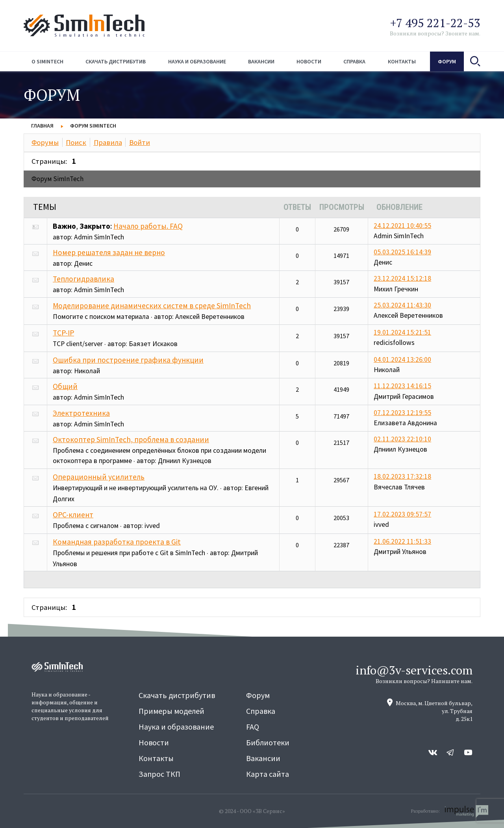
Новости (309, 61)
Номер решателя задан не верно (109, 252)
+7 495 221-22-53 (435, 23)
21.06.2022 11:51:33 (402, 541)
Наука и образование (197, 61)
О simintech (47, 61)
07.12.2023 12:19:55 (402, 413)
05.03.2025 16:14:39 (402, 252)
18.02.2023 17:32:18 (402, 476)
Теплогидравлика (83, 279)
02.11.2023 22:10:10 (402, 439)
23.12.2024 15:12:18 (402, 278)
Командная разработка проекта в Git (117, 542)
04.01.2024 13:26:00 (402, 359)
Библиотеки (268, 742)
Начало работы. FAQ (148, 226)
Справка (354, 61)
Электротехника (81, 413)
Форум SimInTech (93, 126)
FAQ (253, 727)
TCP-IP (63, 333)
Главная (42, 126)
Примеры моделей (171, 711)
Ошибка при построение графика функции (128, 360)
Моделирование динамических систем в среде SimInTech (152, 306)
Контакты (402, 61)
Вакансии (261, 61)
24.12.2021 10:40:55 (402, 226)
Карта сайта (268, 774)
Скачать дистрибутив (116, 61)
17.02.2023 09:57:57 (402, 514)
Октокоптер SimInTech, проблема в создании (131, 439)
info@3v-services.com (414, 670)
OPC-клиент (73, 515)
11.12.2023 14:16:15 (402, 386)
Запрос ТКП (159, 774)
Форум (447, 61)
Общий (65, 386)
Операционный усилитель (99, 477)
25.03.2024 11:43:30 (402, 305)
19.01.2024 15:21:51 (402, 332)
